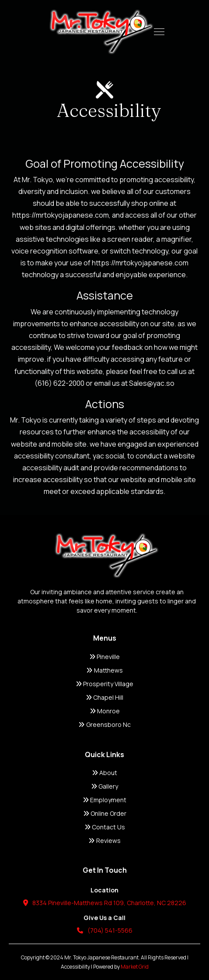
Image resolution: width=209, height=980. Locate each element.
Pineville (104, 657)
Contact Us (105, 827)
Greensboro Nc (104, 724)
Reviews (104, 841)
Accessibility (75, 967)
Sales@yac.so (152, 383)
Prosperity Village (104, 684)
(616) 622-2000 (59, 383)
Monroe (105, 711)
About (104, 773)
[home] (99, 32)
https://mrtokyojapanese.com (61, 215)
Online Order (105, 813)
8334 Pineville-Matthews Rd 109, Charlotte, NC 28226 (105, 903)
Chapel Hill (104, 697)
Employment (104, 800)
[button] (159, 32)
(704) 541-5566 (105, 930)
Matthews (104, 670)
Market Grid (135, 967)
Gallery (105, 786)
